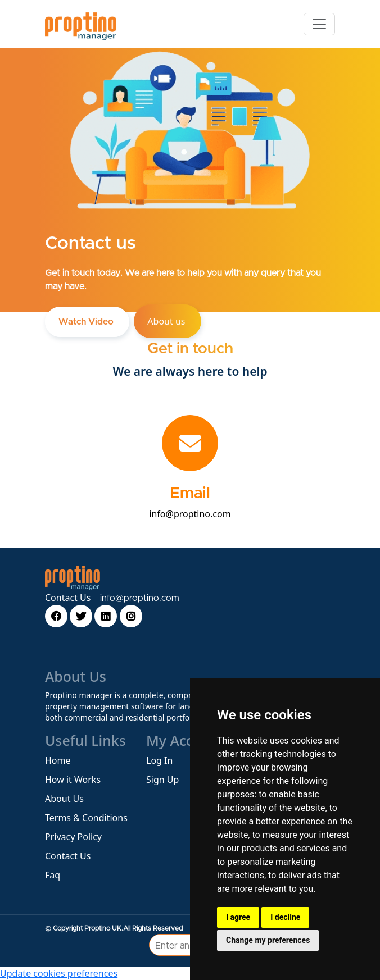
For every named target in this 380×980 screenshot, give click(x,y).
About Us (64, 799)
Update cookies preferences (59, 973)
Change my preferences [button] (268, 940)
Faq (53, 875)
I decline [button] (285, 917)
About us (167, 321)
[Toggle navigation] (319, 24)
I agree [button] (238, 917)
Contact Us (68, 598)
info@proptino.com (190, 514)
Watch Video (87, 322)
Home (58, 760)
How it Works (73, 780)
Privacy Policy (73, 837)
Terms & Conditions (86, 818)
